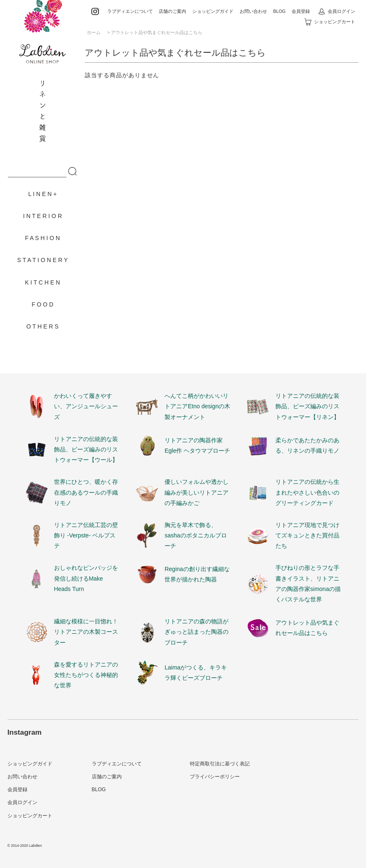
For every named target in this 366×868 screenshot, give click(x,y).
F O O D (42, 304)
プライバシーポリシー (215, 777)
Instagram (25, 732)
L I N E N (40, 194)
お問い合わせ (253, 11)
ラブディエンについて (130, 11)
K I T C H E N (42, 282)
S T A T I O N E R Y (42, 260)
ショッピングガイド (213, 11)
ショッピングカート (330, 22)
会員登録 (301, 11)
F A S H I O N (42, 238)
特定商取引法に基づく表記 (220, 764)
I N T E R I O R (42, 216)
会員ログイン (337, 11)
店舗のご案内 (172, 11)
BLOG (279, 11)
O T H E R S (43, 326)
